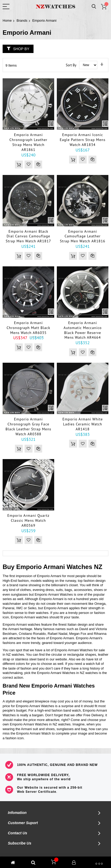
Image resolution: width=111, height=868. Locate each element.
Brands (22, 20)
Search (94, 7)
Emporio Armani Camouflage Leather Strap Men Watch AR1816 (83, 236)
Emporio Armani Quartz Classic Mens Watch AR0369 (28, 520)
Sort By (71, 65)
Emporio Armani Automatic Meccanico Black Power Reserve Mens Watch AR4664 (83, 330)
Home (7, 20)
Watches (79, 567)
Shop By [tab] (21, 49)
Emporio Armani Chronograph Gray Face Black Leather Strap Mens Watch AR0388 (28, 427)
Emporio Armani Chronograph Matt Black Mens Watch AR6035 (28, 328)
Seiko (32, 608)
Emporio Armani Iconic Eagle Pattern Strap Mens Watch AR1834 (83, 140)
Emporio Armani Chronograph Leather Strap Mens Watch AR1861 (28, 142)
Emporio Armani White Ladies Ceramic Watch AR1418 (82, 424)
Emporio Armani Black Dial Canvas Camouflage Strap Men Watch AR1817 (28, 236)
